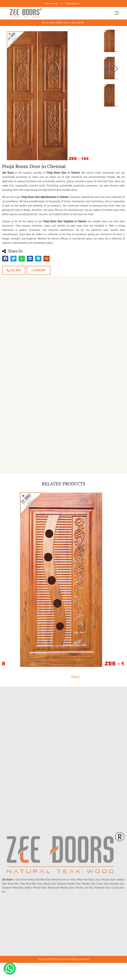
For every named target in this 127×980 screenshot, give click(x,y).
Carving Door (73, 3)
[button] (116, 69)
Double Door (51, 3)
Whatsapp (39, 270)
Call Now (14, 270)
